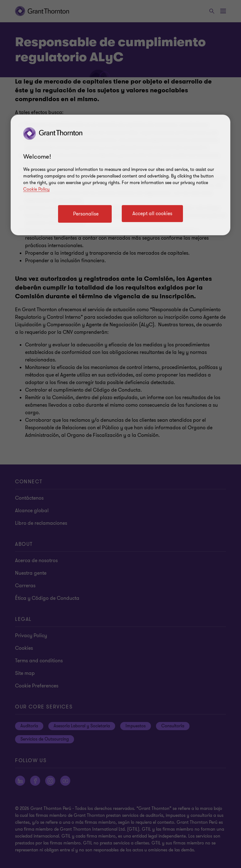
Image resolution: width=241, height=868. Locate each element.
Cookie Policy (36, 189)
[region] (120, 175)
